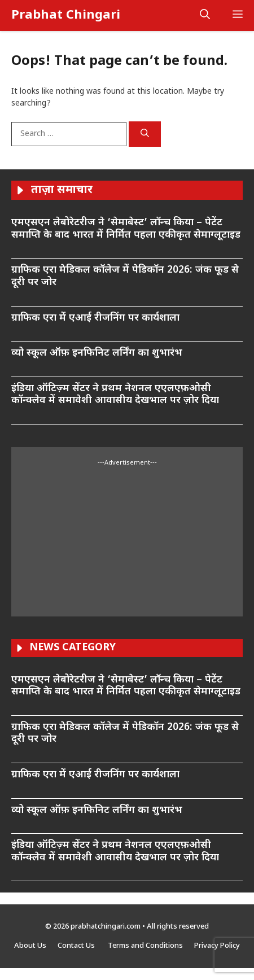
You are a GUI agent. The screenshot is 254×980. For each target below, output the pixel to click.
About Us (30, 946)
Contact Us (77, 946)
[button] (205, 16)
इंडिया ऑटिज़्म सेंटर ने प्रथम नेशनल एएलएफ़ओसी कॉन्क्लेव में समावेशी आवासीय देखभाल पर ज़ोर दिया (115, 395)
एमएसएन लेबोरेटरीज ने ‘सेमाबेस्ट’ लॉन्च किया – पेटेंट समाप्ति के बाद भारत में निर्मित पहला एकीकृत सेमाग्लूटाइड (126, 229)
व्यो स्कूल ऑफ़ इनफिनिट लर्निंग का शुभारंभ (98, 353)
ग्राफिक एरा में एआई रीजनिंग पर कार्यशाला (95, 318)
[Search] (145, 134)
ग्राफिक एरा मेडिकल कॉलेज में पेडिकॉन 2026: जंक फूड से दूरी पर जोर (125, 276)
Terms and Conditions (145, 946)
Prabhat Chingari (66, 16)
